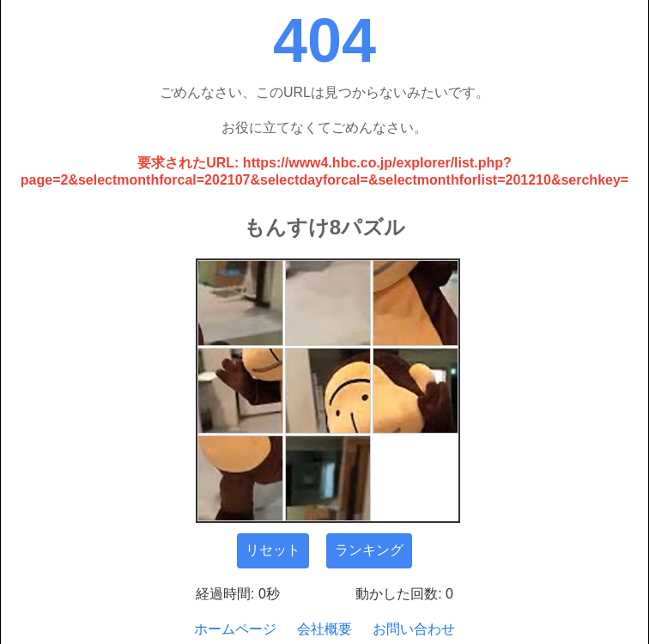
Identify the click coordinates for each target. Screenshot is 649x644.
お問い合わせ (414, 629)
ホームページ (235, 629)
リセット (273, 550)
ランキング (369, 550)
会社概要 (324, 629)
